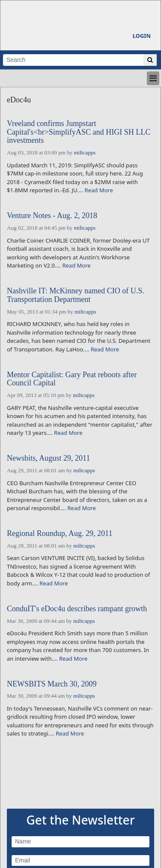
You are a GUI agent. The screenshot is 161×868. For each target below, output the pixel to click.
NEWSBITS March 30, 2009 (52, 684)
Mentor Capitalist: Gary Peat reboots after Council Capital (72, 379)
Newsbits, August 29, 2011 (49, 458)
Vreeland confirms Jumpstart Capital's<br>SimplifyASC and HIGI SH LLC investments (79, 132)
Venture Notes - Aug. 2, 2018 (52, 216)
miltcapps (85, 152)
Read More (99, 190)
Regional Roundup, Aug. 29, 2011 (60, 534)
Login (142, 36)
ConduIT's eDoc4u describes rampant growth (77, 609)
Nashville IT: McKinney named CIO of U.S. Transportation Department (76, 295)
